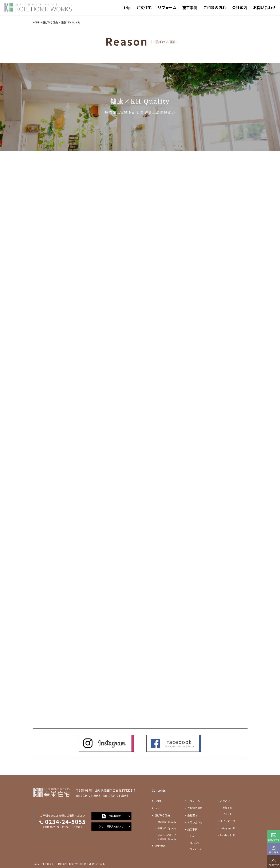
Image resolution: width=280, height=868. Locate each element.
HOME (158, 801)
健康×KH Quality (167, 828)
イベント (227, 814)
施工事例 (190, 7)
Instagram (226, 828)
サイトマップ (228, 821)
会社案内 (240, 7)
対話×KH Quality (167, 822)
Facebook (226, 835)
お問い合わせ (264, 7)
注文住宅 (144, 7)
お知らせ (225, 801)
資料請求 (111, 816)
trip (127, 7)
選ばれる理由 (162, 815)
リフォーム (167, 7)
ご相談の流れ (215, 7)
